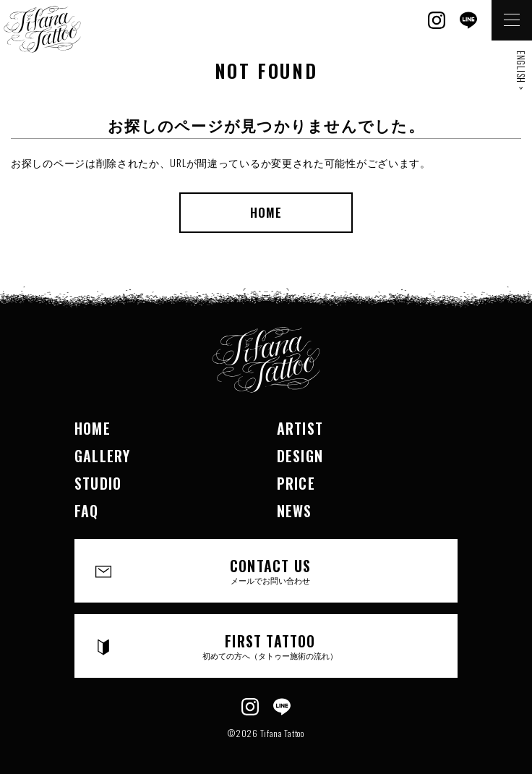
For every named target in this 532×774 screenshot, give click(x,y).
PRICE (296, 483)
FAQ (87, 511)
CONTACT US (270, 570)
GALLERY (102, 456)
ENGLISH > (521, 70)
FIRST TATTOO (270, 646)
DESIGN (300, 456)
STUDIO (98, 483)
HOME (266, 212)
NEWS (295, 511)
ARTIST (300, 428)
